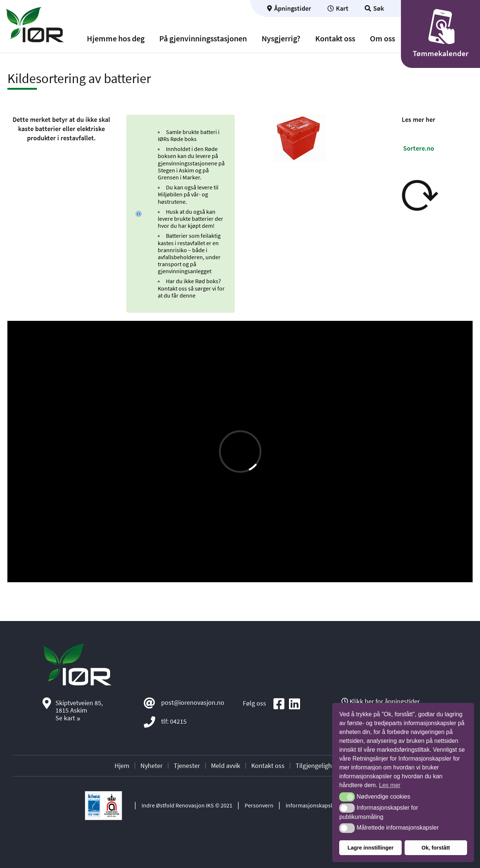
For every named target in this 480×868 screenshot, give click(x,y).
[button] (347, 797)
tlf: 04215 (174, 721)
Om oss (382, 39)
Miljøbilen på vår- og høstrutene (183, 198)
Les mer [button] (390, 785)
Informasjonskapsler (312, 805)
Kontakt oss (335, 39)
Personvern (259, 805)
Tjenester (187, 766)
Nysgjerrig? (281, 39)
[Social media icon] (279, 704)
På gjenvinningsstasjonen (203, 39)
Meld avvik (226, 766)
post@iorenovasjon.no (193, 702)
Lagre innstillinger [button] (370, 848)
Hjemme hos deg (116, 39)
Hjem (122, 766)
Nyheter (152, 766)
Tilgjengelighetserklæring (331, 766)
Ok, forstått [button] (436, 848)
